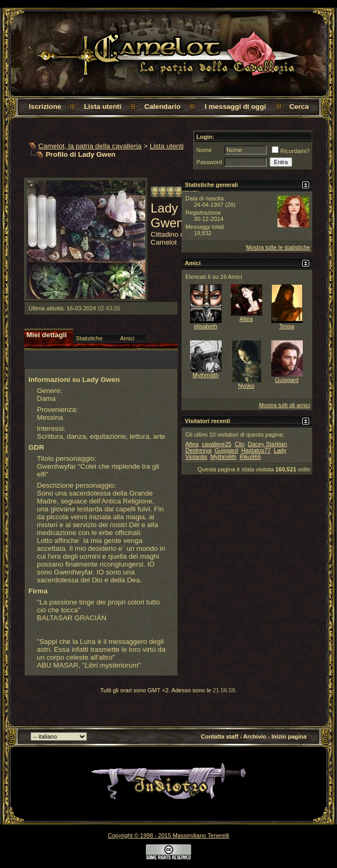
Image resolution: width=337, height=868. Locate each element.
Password (209, 162)
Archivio (255, 736)
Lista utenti (102, 107)
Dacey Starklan (267, 444)
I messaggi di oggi (235, 107)
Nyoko (246, 386)
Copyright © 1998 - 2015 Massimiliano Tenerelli (168, 835)
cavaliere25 (216, 444)
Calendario (162, 107)
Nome (204, 150)
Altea (246, 319)
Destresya (199, 450)
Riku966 (250, 457)
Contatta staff (220, 736)
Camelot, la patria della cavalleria (90, 146)
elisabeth (205, 326)
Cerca (299, 107)
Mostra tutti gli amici (285, 405)
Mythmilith (206, 375)
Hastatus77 (256, 450)
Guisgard (287, 380)
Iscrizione (45, 107)
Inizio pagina (289, 736)
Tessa (287, 326)
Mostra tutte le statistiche (278, 247)
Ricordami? (291, 151)
